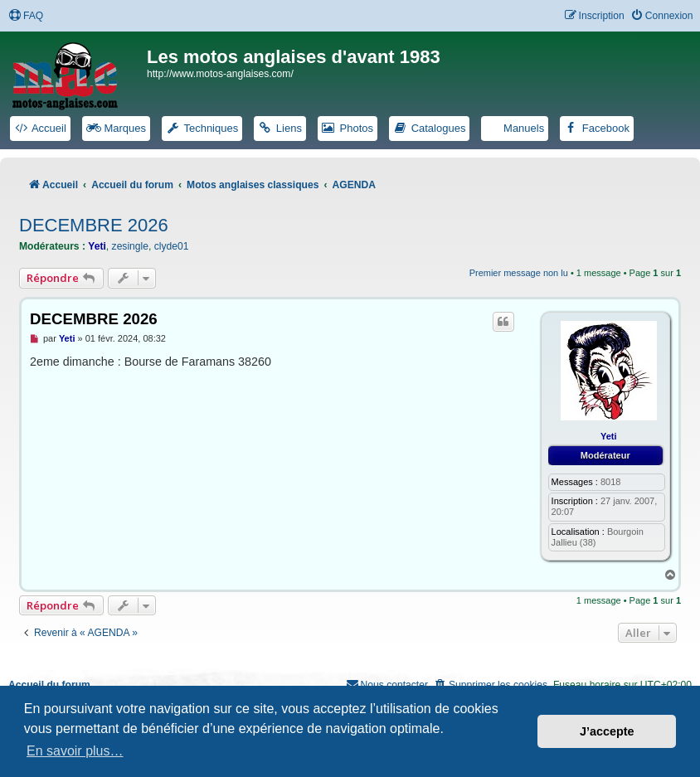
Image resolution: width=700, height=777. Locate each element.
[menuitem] (26, 16)
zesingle (130, 246)
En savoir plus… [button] (75, 751)
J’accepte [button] (607, 731)
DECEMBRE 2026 (94, 225)
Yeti (97, 246)
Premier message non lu (519, 273)
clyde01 (172, 246)
